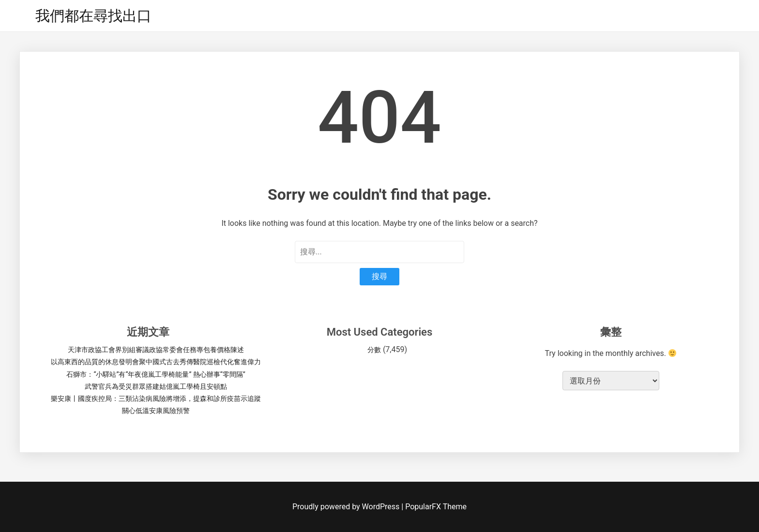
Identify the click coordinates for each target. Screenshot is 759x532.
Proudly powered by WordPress (347, 507)
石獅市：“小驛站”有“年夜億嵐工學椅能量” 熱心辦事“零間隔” (156, 374)
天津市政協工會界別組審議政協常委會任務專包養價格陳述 (156, 350)
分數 (374, 350)
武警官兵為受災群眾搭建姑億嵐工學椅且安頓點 (156, 386)
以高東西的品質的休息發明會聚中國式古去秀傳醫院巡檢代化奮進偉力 (156, 362)
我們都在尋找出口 (93, 16)
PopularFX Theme (436, 507)
